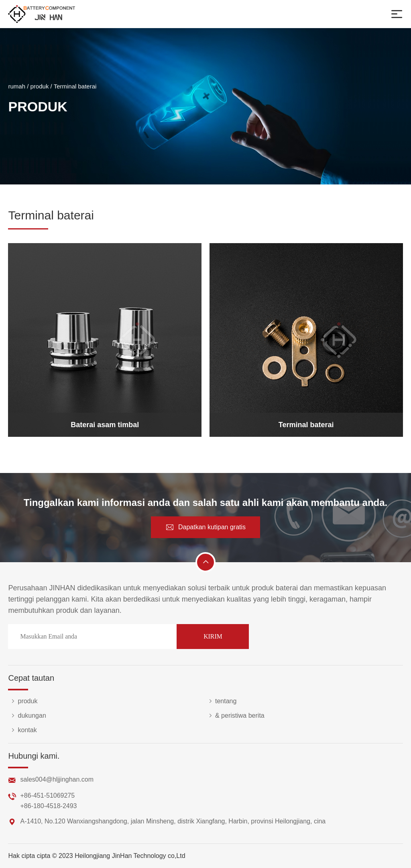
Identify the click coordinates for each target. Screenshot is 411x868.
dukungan (27, 716)
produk (40, 87)
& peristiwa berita (235, 716)
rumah (17, 87)
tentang (221, 701)
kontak (22, 730)
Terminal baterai (75, 87)
